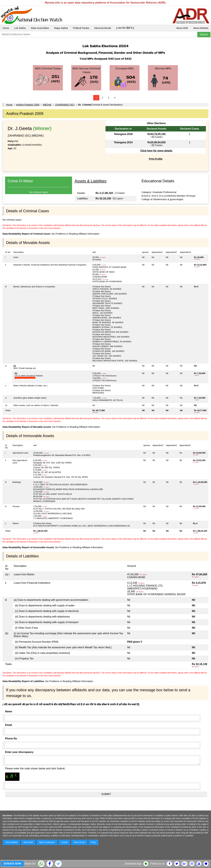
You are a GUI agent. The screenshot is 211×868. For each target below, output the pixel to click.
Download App (133, 864)
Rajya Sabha (61, 28)
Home (6, 28)
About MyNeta (201, 28)
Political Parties (81, 28)
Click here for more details (156, 151)
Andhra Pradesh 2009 (28, 105)
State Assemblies (40, 28)
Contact (64, 842)
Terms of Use (79, 842)
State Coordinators (47, 842)
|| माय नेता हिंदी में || (125, 28)
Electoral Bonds (103, 28)
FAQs (93, 842)
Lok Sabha (20, 28)
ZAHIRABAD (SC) (65, 105)
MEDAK (47, 105)
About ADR (182, 28)
